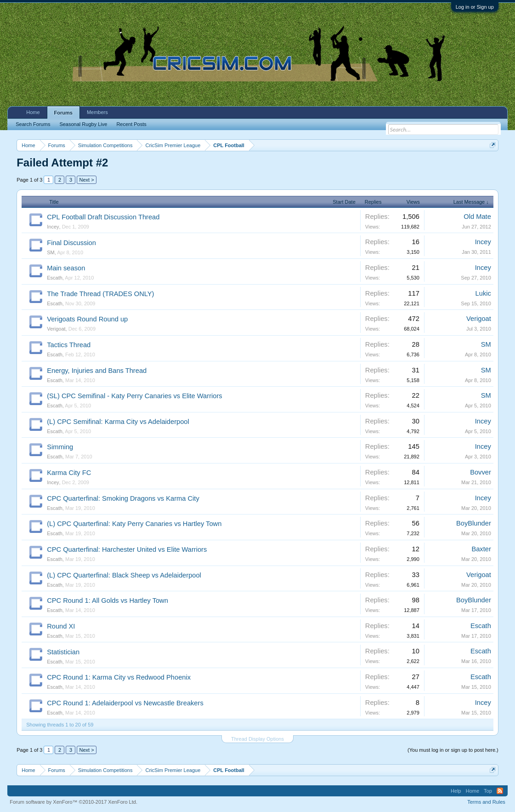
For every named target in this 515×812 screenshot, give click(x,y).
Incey (53, 227)
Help (456, 791)
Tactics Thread (69, 345)
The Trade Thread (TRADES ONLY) (100, 294)
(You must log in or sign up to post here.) (453, 750)
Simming (60, 447)
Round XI (61, 626)
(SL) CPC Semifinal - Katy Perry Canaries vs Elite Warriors (134, 396)
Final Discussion (71, 243)
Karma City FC (69, 473)
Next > (86, 180)
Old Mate (477, 217)
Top (488, 791)
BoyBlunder (474, 523)
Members (97, 112)
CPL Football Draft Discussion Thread (103, 217)
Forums (63, 113)
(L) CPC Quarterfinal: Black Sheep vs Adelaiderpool (124, 575)
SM (51, 252)
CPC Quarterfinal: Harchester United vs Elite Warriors (127, 549)
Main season (66, 268)
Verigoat (56, 329)
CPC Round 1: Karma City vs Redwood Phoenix (119, 677)
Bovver (481, 472)
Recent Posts (131, 124)
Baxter (481, 549)
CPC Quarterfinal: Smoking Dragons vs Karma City (123, 498)
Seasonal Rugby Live (83, 124)
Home (33, 112)
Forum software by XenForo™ (74, 802)
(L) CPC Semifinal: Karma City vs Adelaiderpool (118, 422)
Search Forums (33, 124)
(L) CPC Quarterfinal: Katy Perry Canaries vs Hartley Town (134, 524)
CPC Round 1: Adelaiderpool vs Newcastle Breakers (125, 703)
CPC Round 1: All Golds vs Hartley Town (108, 600)
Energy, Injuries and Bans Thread (97, 371)
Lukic (483, 293)
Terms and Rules (486, 802)
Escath (55, 278)
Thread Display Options (257, 739)
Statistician (63, 652)
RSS (500, 791)
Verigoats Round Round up (87, 319)
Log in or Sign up (475, 7)
